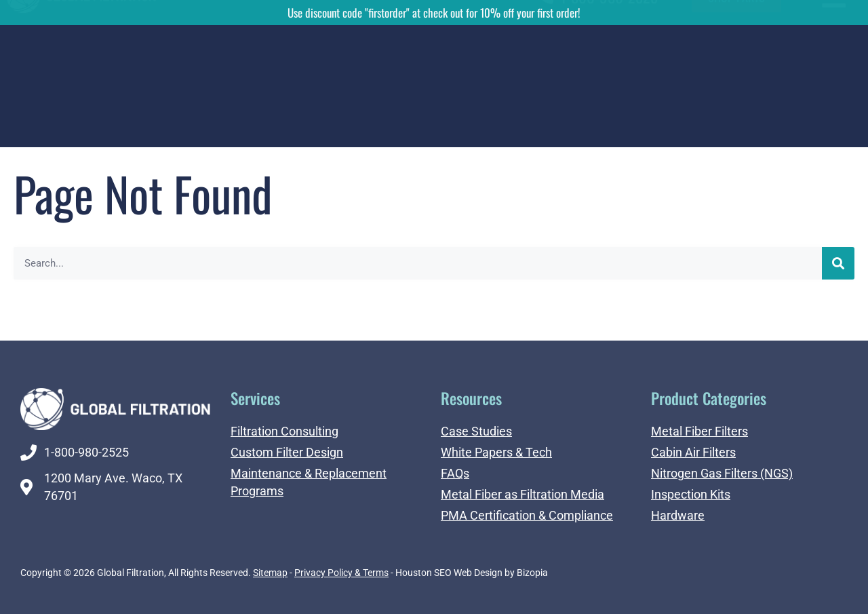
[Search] (838, 263)
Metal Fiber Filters (699, 431)
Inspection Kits (691, 494)
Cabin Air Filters (693, 452)
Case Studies (476, 431)
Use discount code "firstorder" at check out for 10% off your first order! (434, 13)
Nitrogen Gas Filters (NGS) (722, 473)
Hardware (678, 515)
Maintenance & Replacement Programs (309, 482)
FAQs (455, 473)
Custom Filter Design (287, 452)
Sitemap (270, 573)
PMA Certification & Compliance (527, 515)
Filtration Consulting (284, 431)
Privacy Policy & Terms (341, 573)
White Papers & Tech (496, 452)
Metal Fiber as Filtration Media (522, 494)
